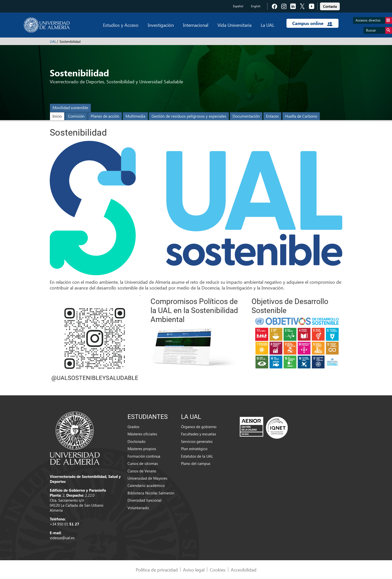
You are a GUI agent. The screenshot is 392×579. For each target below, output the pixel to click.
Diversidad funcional (144, 500)
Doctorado (136, 441)
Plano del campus (196, 463)
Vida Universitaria (234, 25)
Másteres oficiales (142, 434)
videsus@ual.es (62, 538)
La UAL (267, 25)
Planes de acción (105, 116)
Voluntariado (138, 508)
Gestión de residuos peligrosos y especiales (189, 116)
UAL (53, 41)
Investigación (161, 25)
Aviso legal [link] (194, 570)
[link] (330, 6)
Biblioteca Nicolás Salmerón (151, 493)
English (256, 6)
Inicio (57, 116)
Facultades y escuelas (198, 434)
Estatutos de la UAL (197, 456)
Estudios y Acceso (121, 25)
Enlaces (272, 116)
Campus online (312, 23)
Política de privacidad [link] (157, 570)
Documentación (246, 116)
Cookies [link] (218, 570)
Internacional (196, 25)
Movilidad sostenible (70, 107)
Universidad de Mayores (147, 478)
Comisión (76, 116)
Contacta (330, 6)
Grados (133, 427)
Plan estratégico (194, 449)
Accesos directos (374, 20)
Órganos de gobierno (199, 427)
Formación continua (144, 456)
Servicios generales (197, 441)
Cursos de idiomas (143, 463)
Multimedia (135, 116)
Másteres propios (142, 449)
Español (238, 6)
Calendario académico (146, 485)
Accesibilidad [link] (244, 570)
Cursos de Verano (142, 471)
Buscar (379, 30)
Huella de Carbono (301, 116)
